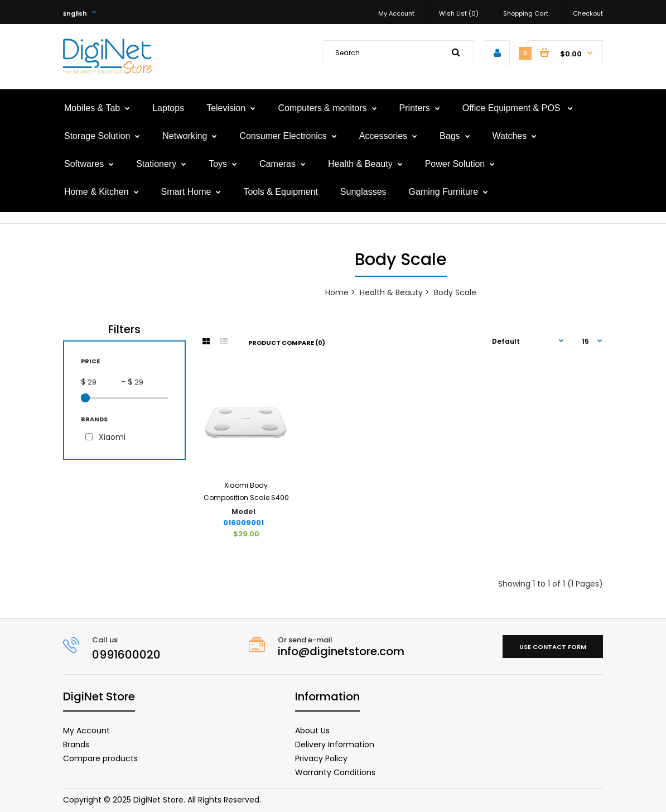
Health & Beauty (391, 292)
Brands (76, 744)
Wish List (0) (459, 13)
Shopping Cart (526, 13)
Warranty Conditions (335, 772)
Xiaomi (112, 437)
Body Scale (455, 292)
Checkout (588, 13)
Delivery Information (335, 744)
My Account (396, 13)
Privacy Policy (321, 758)
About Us (312, 731)
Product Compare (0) (287, 343)
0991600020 (126, 655)
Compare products (100, 758)
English (75, 13)
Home (337, 292)
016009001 (243, 523)
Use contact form (553, 647)
